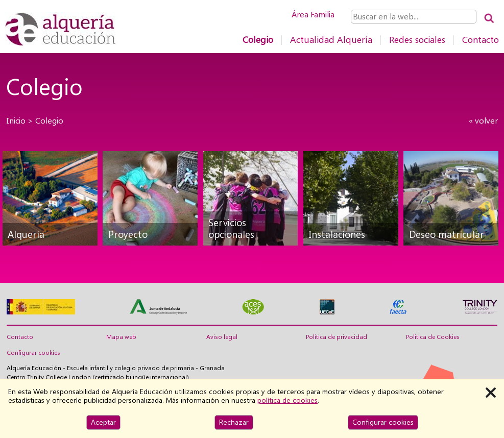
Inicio (16, 121)
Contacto (481, 40)
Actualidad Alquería (331, 40)
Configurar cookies (33, 353)
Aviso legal (222, 337)
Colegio (258, 40)
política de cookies (287, 400)
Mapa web (121, 337)
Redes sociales (417, 40)
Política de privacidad (337, 337)
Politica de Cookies (433, 337)
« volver (483, 121)
